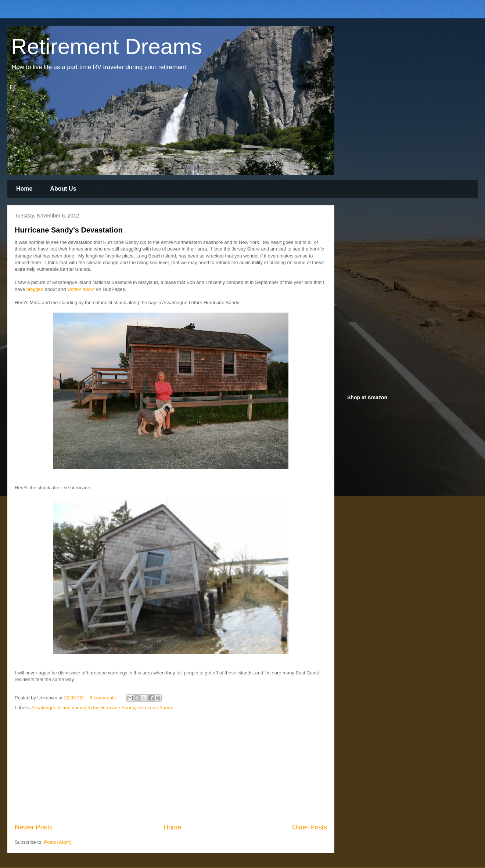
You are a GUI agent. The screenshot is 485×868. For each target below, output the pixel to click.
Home (24, 189)
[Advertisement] (171, 767)
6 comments (103, 698)
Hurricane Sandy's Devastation (69, 230)
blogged (35, 289)
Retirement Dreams (107, 46)
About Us (63, 189)
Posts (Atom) (58, 842)
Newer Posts (34, 827)
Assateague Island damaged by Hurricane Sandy (83, 708)
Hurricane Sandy (155, 708)
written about (82, 289)
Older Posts (310, 827)
